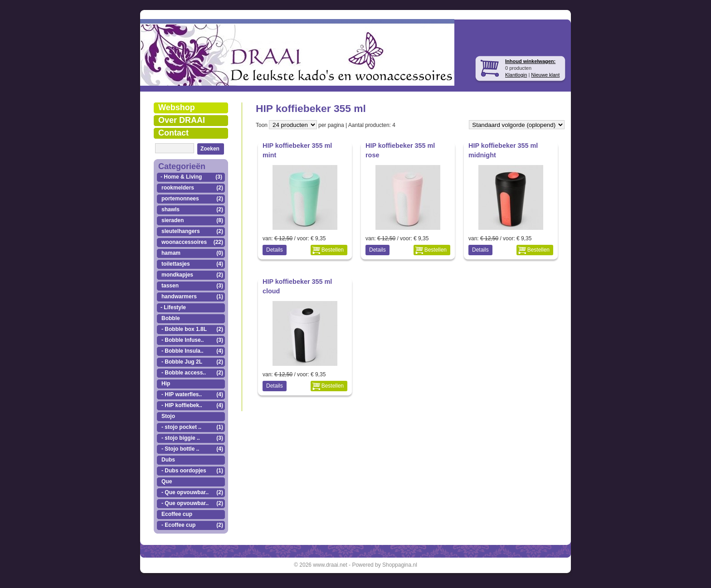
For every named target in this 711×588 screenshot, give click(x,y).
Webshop (177, 107)
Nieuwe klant (545, 75)
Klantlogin (516, 75)
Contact (173, 133)
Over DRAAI (182, 120)
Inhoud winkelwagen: (530, 61)
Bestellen (333, 250)
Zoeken (210, 149)
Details (275, 250)
